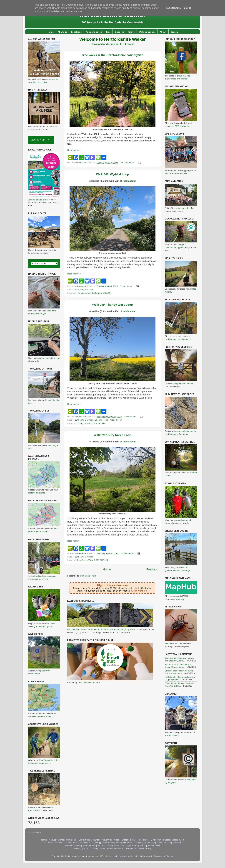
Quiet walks (149, 843)
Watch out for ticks (174, 643)
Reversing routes (73, 846)
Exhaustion (156, 840)
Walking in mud (98, 849)
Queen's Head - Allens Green (108, 420)
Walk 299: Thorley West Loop (112, 305)
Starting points (139, 846)
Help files (60, 843)
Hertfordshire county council (178, 339)
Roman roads (89, 846)
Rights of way (175, 843)
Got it (187, 8)
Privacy (138, 843)
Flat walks (48, 843)
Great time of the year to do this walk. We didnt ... (180, 684)
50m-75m (89, 290)
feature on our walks (42, 716)
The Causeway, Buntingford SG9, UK (94, 293)
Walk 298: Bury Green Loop (113, 435)
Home (51, 32)
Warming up (131, 849)
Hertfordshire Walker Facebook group (112, 630)
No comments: (128, 163)
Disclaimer (143, 840)
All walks (62, 32)
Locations (76, 32)
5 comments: (128, 553)
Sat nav (101, 846)
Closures (119, 32)
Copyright (96, 840)
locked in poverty (92, 683)
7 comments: (127, 286)
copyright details (126, 856)
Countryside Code (111, 840)
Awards (60, 840)
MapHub (180, 599)
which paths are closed (182, 384)
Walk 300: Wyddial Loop (112, 174)
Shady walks (113, 846)
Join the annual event (38, 200)
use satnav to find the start (48, 358)
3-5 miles (89, 420)
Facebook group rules (174, 840)
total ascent (129, 181)
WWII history (145, 849)
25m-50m (79, 420)
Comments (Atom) (89, 576)
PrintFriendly (108, 843)
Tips (108, 32)
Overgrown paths (124, 843)
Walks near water (115, 849)
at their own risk (172, 735)
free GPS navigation (180, 126)
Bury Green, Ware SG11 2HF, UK (92, 560)
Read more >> (74, 150)
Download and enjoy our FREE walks (112, 44)
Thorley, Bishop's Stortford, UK (91, 423)
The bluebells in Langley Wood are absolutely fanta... (179, 660)
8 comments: (131, 417)
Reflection (162, 843)
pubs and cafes (183, 208)
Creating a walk (129, 840)
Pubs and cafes (94, 32)
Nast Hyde (85, 843)
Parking (96, 843)
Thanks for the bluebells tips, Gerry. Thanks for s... (178, 666)
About (163, 32)
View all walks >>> (41, 140)
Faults (131, 32)
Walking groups (147, 32)
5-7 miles (79, 290)
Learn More (174, 8)
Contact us (84, 840)
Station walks (154, 846)
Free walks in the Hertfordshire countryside (112, 55)
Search (174, 32)
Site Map (126, 846)
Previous (152, 569)
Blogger (169, 856)
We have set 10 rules (77, 630)
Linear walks (72, 843)
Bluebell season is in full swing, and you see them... (179, 672)
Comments (71, 840)
